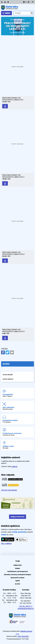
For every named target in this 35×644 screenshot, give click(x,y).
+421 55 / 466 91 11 (26, 606)
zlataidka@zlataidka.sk (26, 608)
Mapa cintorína (18, 517)
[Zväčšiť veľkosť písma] (29, 2)
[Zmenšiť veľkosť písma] (26, 2)
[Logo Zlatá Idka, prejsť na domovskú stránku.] (17, 8)
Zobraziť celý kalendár (9, 490)
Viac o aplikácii (6, 543)
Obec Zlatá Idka (23, 636)
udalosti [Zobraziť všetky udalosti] (15, 466)
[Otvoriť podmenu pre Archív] (31, 369)
